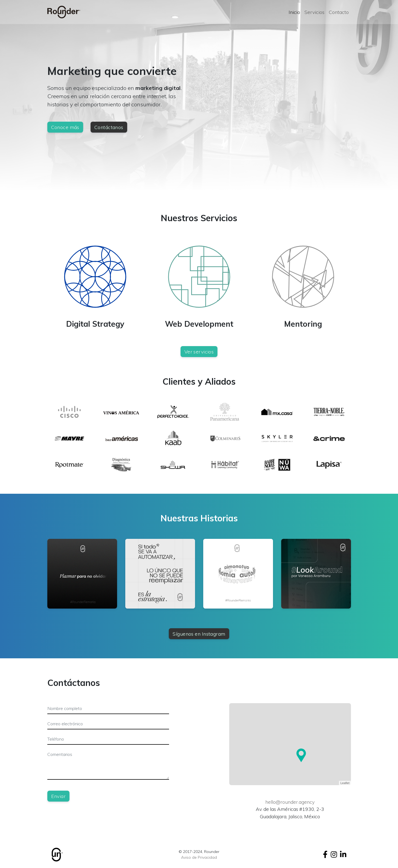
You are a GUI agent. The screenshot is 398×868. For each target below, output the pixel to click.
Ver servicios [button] (199, 352)
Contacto (339, 12)
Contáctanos (109, 127)
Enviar (59, 796)
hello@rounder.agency (290, 802)
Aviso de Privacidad (199, 857)
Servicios (314, 12)
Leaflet (345, 783)
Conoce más (65, 127)
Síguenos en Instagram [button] (199, 634)
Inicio (294, 12)
